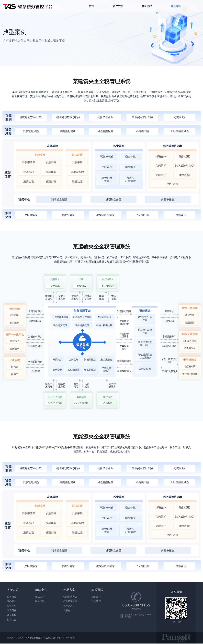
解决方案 (118, 6)
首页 (92, 6)
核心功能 (147, 6)
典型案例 (176, 6)
